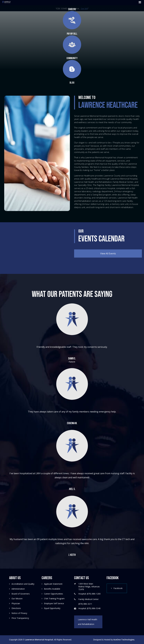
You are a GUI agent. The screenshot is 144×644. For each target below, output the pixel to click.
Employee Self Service (54, 603)
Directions (16, 608)
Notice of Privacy (19, 613)
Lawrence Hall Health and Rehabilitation (88, 622)
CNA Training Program (54, 598)
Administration (18, 589)
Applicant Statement (53, 584)
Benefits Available (52, 589)
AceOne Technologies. (124, 640)
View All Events (108, 253)
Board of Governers (21, 594)
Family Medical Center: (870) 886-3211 (89, 602)
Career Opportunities (54, 594)
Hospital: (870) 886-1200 (89, 594)
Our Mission (17, 598)
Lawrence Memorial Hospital (39, 640)
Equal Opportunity (52, 608)
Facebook (118, 588)
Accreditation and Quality (23, 584)
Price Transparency (20, 618)
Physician (16, 603)
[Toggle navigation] (139, 3)
